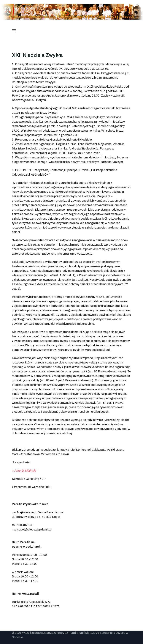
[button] (14, 31)
